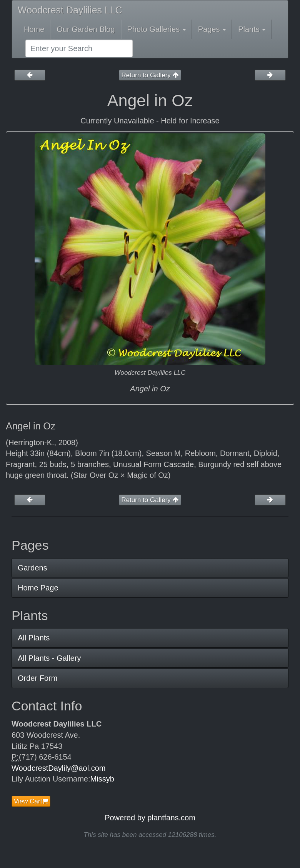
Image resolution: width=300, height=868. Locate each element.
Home (34, 29)
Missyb (102, 779)
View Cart (31, 801)
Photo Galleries (157, 29)
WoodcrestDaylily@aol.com (58, 768)
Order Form (37, 678)
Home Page (38, 588)
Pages (212, 29)
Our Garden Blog (86, 29)
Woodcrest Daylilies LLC (70, 10)
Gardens (32, 568)
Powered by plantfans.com (150, 818)
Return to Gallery (150, 75)
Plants (252, 29)
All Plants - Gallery (49, 658)
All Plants (34, 638)
